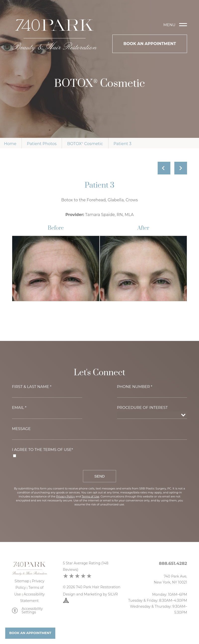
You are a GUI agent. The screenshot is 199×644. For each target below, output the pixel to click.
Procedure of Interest (142, 407)
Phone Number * (135, 387)
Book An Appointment (150, 44)
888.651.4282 (173, 563)
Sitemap (22, 581)
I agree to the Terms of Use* (42, 450)
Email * (19, 407)
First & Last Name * (32, 387)
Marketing (93, 594)
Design (69, 594)
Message (21, 429)
